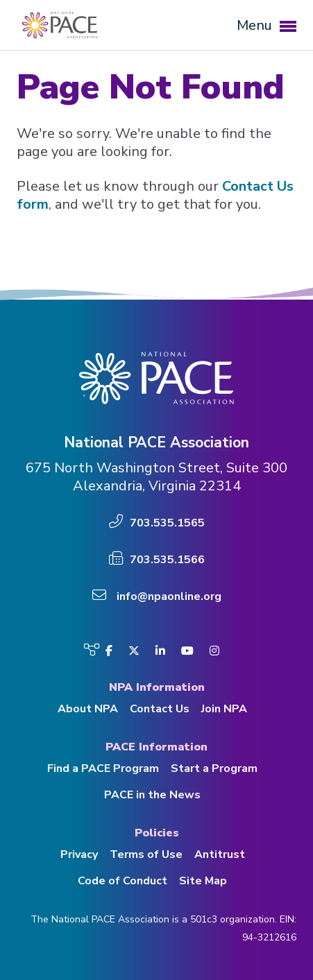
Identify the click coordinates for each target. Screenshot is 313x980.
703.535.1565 (167, 523)
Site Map (203, 881)
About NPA (88, 709)
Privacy (79, 854)
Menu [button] (267, 25)
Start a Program (214, 768)
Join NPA (224, 709)
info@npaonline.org (169, 596)
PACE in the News (152, 795)
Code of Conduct (122, 881)
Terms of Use (146, 854)
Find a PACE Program (103, 768)
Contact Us (160, 709)
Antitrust (220, 854)
